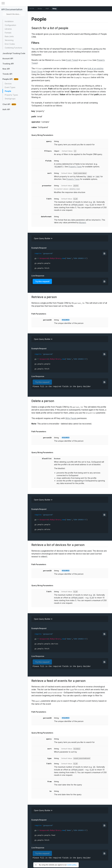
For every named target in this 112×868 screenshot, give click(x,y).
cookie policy (72, 865)
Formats (8, 33)
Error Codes (10, 44)
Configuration (10, 25)
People (8, 91)
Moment (82, 222)
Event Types (10, 87)
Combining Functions (13, 48)
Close (36, 865)
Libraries (8, 29)
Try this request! (42, 281)
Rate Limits (9, 36)
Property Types (11, 95)
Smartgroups (10, 99)
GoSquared (56, 3)
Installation (9, 21)
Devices (8, 84)
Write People (71, 418)
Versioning (9, 40)
